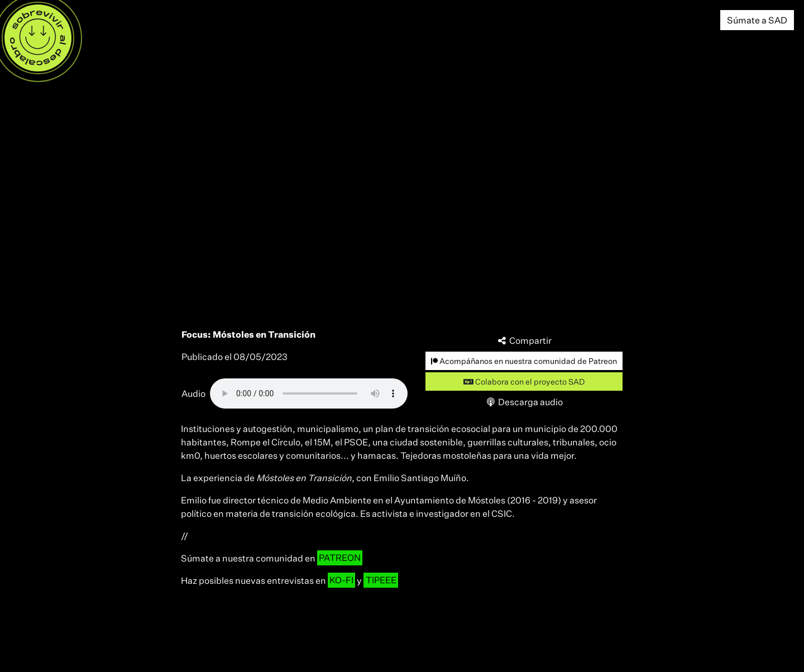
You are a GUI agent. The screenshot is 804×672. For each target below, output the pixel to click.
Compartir (524, 340)
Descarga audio (524, 402)
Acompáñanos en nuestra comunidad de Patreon (524, 361)
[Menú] (38, 38)
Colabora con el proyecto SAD (524, 381)
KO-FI (341, 580)
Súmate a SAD (757, 20)
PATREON (340, 558)
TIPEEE (381, 580)
